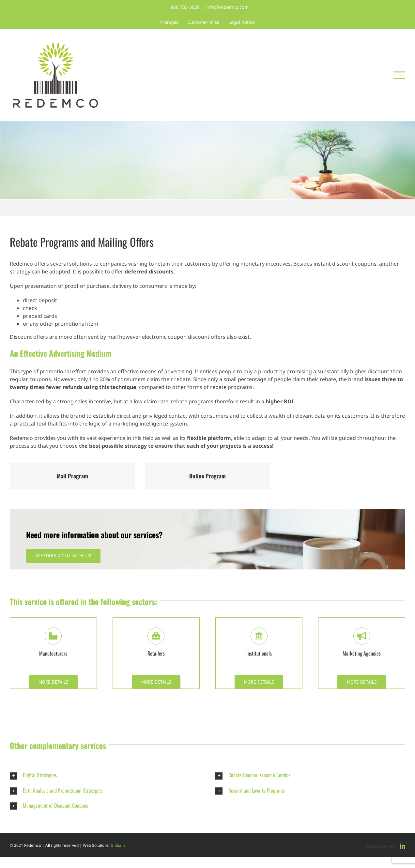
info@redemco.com (227, 7)
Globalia (118, 845)
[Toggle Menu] (400, 75)
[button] (105, 775)
